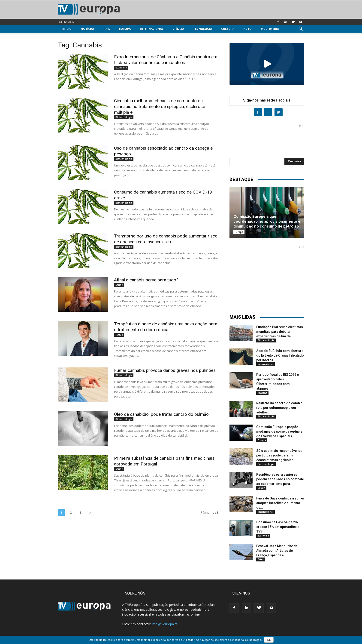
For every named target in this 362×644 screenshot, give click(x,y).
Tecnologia (203, 29)
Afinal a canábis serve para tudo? (146, 280)
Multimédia (270, 29)
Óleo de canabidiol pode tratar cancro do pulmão (161, 414)
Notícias (88, 29)
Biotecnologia (124, 117)
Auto (248, 29)
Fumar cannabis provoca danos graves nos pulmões (165, 370)
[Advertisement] (267, 139)
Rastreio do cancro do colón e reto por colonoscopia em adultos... (279, 408)
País (107, 29)
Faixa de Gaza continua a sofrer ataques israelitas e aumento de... (280, 503)
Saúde (119, 285)
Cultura (228, 29)
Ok (269, 640)
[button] (301, 29)
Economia (121, 68)
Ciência (178, 29)
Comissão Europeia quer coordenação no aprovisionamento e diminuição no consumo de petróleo (267, 221)
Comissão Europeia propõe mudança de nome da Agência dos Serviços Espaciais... (279, 431)
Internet (262, 393)
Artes (261, 559)
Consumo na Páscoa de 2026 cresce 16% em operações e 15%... (278, 527)
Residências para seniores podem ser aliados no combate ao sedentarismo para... (280, 479)
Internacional (152, 29)
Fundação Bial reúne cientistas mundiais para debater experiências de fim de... (280, 332)
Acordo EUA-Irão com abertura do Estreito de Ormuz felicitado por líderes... (280, 355)
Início (67, 29)
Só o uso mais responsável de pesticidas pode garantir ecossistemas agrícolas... (279, 455)
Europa (125, 29)
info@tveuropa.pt (165, 624)
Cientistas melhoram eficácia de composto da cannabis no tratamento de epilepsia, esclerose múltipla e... (160, 106)
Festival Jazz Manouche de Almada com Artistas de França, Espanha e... (277, 551)
